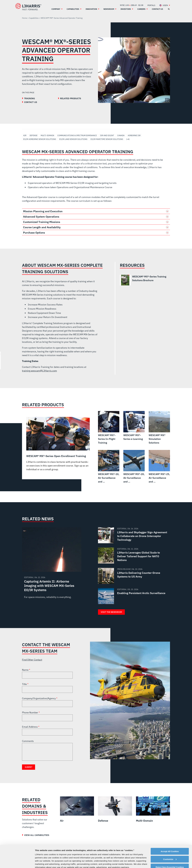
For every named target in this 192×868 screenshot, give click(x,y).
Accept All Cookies (170, 830)
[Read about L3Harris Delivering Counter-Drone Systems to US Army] (133, 576)
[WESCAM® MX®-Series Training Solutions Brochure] (143, 280)
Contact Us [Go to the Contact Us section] (31, 102)
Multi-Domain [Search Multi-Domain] (47, 135)
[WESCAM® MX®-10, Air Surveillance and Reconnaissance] (109, 467)
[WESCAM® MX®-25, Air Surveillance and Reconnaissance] (159, 467)
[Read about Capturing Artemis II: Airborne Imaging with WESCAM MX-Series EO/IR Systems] (52, 566)
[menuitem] (151, 5)
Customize (170, 838)
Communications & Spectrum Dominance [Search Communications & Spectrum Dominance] (77, 135)
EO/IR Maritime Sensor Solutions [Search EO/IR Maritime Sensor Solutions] (107, 139)
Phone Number (30, 712)
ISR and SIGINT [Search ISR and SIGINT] (107, 135)
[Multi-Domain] (153, 809)
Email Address (30, 727)
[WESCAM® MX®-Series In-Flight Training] (109, 428)
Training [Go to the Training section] (30, 98)
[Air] (77, 809)
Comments (28, 741)
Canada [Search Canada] (121, 135)
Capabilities (34, 18)
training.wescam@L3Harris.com (39, 371)
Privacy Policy (119, 856)
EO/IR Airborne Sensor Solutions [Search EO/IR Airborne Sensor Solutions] (40, 139)
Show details (41, 863)
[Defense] (115, 809)
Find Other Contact (32, 660)
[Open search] (169, 9)
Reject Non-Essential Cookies (170, 846)
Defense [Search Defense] (34, 135)
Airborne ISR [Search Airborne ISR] (134, 135)
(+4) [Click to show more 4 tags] (128, 139)
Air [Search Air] (25, 135)
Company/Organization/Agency (39, 698)
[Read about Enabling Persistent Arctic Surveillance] (133, 596)
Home (25, 18)
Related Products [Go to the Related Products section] (71, 98)
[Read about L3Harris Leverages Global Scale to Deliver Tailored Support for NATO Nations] (133, 556)
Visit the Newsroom (111, 612)
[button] (96, 211)
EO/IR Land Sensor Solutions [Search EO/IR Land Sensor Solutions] (73, 139)
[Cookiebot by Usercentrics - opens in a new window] (17, 863)
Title (25, 684)
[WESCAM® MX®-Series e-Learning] (134, 426)
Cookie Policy (123, 849)
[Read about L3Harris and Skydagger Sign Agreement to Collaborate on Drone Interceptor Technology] (133, 535)
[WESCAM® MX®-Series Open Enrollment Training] (58, 444)
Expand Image (167, 100)
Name (26, 670)
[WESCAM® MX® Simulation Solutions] (159, 428)
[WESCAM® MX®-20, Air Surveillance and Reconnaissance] (134, 467)
